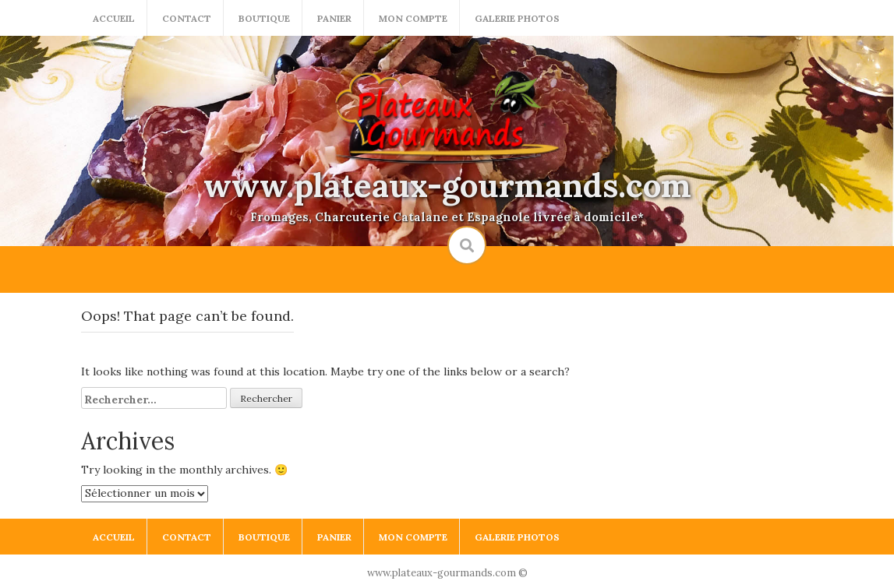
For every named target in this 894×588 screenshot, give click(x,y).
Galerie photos (517, 18)
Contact (187, 18)
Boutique (264, 18)
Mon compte (413, 18)
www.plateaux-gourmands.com (447, 185)
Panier (334, 18)
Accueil (114, 18)
